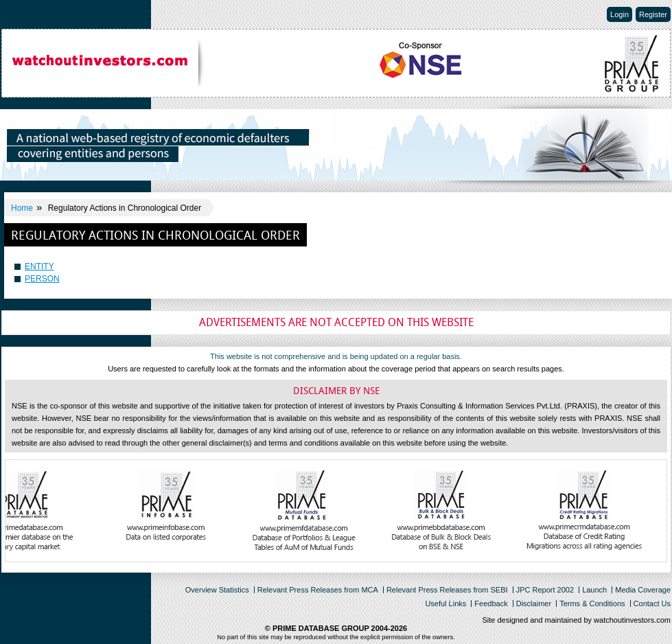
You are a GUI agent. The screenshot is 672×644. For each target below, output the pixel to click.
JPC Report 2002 (545, 590)
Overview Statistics (217, 590)
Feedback (491, 603)
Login (619, 14)
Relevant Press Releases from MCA (318, 590)
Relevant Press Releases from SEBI (447, 590)
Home (22, 208)
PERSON (42, 279)
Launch (594, 590)
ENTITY (39, 266)
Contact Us (652, 603)
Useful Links (445, 603)
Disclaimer (534, 603)
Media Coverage (643, 590)
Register (653, 14)
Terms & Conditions (592, 603)
